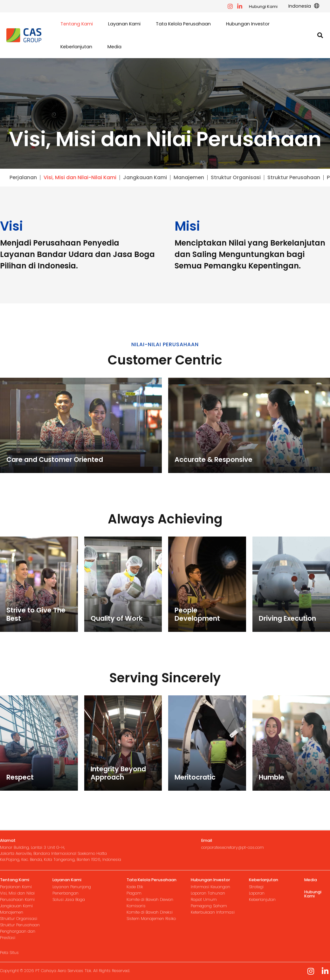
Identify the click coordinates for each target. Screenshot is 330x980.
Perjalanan (23, 178)
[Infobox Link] (64, 850)
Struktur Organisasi (236, 178)
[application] (315, 6)
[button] (304, 6)
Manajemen (189, 178)
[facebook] (230, 6)
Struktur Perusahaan (294, 178)
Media (311, 880)
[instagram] (240, 6)
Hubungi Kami (263, 7)
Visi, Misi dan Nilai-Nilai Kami (80, 178)
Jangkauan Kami (145, 178)
